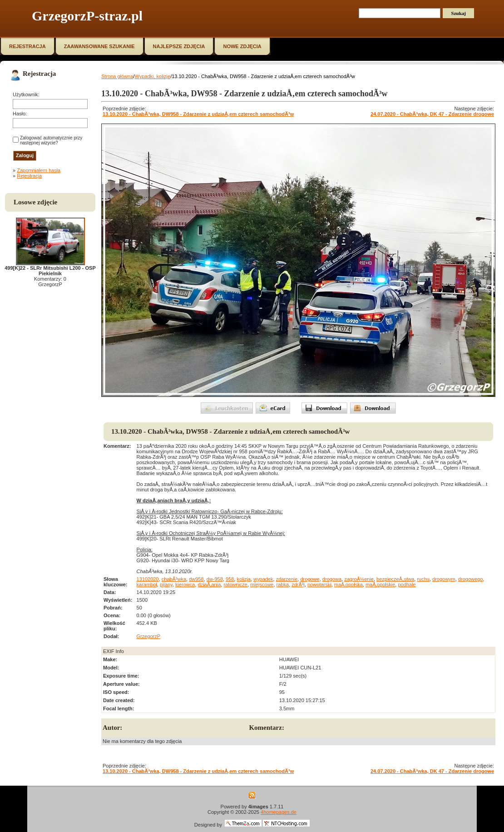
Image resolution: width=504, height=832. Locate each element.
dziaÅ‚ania (210, 584)
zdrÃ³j (298, 584)
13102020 (148, 579)
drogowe (310, 579)
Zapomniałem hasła (39, 170)
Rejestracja (29, 176)
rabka (283, 584)
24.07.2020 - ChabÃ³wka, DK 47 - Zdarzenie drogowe (432, 114)
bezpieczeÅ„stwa (395, 579)
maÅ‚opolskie (380, 584)
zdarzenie (287, 579)
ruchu (423, 579)
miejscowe (262, 584)
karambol (147, 584)
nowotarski (319, 584)
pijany (166, 584)
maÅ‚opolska (348, 584)
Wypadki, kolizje (152, 76)
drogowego (470, 579)
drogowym (444, 579)
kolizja (244, 579)
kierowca (185, 584)
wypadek (263, 579)
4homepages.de (279, 812)
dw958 (196, 579)
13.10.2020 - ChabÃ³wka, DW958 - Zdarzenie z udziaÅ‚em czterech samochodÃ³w (198, 114)
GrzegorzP (149, 636)
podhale (407, 584)
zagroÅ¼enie (359, 579)
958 (230, 579)
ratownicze (235, 584)
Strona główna (117, 76)
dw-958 (215, 579)
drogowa (332, 579)
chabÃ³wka (174, 579)
